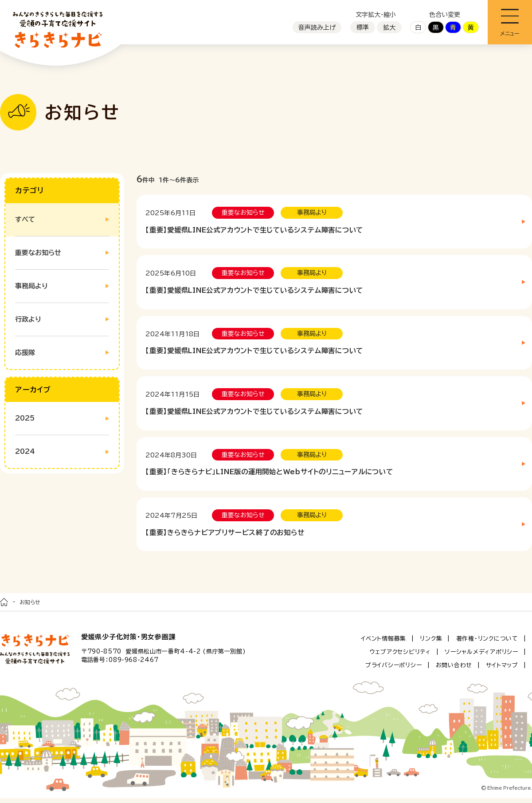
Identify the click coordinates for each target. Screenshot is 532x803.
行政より (28, 319)
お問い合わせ (454, 670)
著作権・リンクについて (487, 644)
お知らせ (30, 607)
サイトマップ (502, 670)
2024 (25, 451)
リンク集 (431, 644)
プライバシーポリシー (394, 670)
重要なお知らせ (38, 253)
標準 (363, 28)
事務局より (31, 286)
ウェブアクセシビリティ (400, 657)
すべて (25, 219)
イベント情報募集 (383, 644)
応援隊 (25, 352)
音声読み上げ (317, 28)
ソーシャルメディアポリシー (481, 657)
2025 (25, 418)
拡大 (389, 28)
